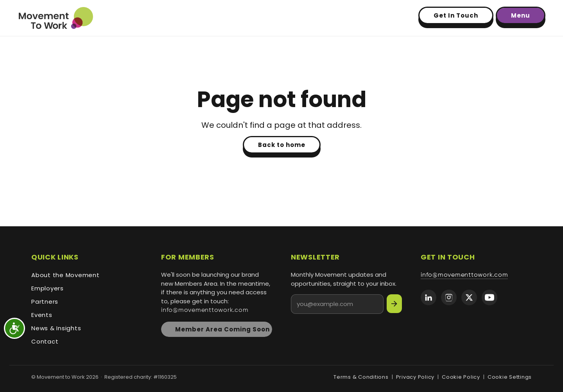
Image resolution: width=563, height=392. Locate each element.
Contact (45, 341)
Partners (45, 302)
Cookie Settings (510, 377)
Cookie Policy (461, 377)
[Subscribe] (394, 304)
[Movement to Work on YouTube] (489, 297)
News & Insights (56, 328)
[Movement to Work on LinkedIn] (429, 297)
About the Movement (65, 275)
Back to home (282, 145)
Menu (521, 15)
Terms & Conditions (361, 377)
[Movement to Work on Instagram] (449, 297)
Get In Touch (456, 15)
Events (42, 315)
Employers (48, 288)
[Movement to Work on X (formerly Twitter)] (469, 297)
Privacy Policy (415, 377)
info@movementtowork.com (205, 310)
